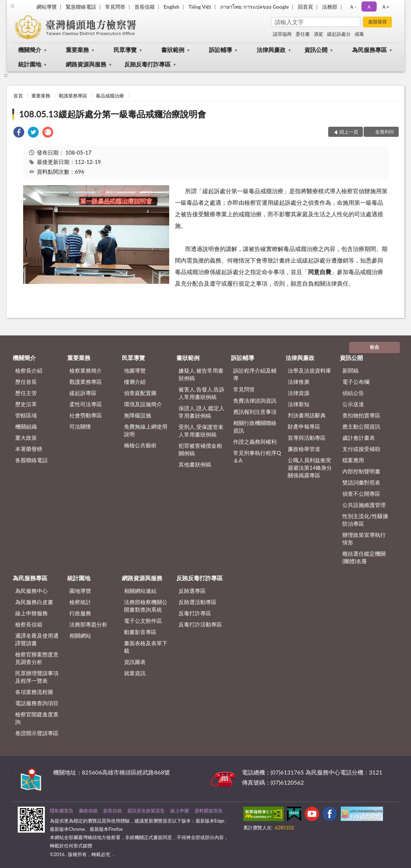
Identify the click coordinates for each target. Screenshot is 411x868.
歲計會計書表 (359, 438)
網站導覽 (47, 7)
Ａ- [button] (353, 7)
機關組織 (26, 426)
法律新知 (299, 404)
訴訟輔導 (221, 50)
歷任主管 (26, 393)
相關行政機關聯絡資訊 (255, 427)
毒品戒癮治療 (110, 96)
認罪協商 (282, 34)
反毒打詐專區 (195, 613)
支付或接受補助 (361, 449)
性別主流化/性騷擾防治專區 (365, 520)
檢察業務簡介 (86, 370)
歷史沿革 (26, 404)
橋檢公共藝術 (140, 445)
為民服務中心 (31, 591)
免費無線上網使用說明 (146, 430)
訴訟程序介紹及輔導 (255, 374)
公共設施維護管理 (364, 505)
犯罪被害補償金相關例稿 (200, 449)
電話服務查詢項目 (37, 703)
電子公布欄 (356, 382)
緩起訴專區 (83, 393)
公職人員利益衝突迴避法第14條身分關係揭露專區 (310, 468)
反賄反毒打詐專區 (147, 64)
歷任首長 (26, 382)
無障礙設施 (138, 415)
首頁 (18, 96)
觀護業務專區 (73, 96)
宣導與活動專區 (307, 438)
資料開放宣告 (209, 811)
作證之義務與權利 (255, 442)
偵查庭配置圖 (140, 393)
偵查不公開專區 (361, 494)
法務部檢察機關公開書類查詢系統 (146, 606)
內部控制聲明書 (361, 471)
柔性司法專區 (86, 404)
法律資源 (299, 393)
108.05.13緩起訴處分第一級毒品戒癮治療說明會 (113, 114)
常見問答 (115, 7)
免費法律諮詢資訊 (255, 400)
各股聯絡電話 (31, 460)
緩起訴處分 (339, 34)
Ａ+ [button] (385, 7)
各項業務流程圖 (34, 692)
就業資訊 (135, 673)
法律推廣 (299, 382)
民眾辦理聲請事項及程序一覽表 (37, 677)
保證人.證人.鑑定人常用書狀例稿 (202, 412)
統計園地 (30, 64)
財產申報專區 (304, 426)
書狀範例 (173, 50)
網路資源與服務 (86, 64)
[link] (19, 133)
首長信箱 (145, 7)
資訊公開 (316, 50)
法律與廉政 (271, 50)
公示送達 (353, 404)
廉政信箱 (88, 811)
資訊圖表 (135, 662)
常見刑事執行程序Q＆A (257, 457)
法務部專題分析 (88, 624)
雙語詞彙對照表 (361, 482)
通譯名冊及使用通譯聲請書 (37, 639)
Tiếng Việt (200, 7)
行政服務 (80, 613)
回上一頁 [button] (349, 132)
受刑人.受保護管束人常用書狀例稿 (201, 431)
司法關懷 (80, 426)
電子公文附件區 (143, 621)
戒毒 (359, 34)
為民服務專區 (369, 50)
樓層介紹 (135, 382)
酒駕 (318, 34)
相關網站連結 (140, 591)
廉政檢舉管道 (304, 449)
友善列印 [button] (385, 132)
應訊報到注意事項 (255, 412)
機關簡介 (30, 50)
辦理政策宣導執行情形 (364, 539)
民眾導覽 (125, 50)
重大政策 (26, 438)
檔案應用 (353, 460)
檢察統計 (80, 602)
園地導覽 (80, 591)
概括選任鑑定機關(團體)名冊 (364, 557)
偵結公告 (353, 393)
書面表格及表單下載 (146, 647)
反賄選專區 (192, 591)
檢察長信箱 (29, 624)
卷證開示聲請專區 (37, 733)
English (172, 7)
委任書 (303, 34)
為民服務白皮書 (34, 602)
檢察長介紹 (29, 370)
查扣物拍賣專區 (361, 415)
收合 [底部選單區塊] (374, 347)
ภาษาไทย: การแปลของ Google (254, 7)
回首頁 (305, 7)
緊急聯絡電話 (81, 7)
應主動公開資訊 (361, 426)
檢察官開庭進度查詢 (37, 718)
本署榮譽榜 (29, 449)
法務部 (330, 7)
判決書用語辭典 (307, 415)
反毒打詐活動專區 (200, 624)
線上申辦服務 (31, 613)
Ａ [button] (369, 7)
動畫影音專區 (140, 632)
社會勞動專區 (86, 415)
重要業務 (77, 50)
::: (13, 5)
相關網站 (80, 635)
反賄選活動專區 (198, 602)
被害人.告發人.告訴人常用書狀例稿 (202, 393)
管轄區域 (26, 415)
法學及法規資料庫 (309, 370)
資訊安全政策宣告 (146, 811)
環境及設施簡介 (143, 404)
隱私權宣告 (62, 811)
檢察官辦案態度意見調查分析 (37, 658)
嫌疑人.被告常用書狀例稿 (201, 374)
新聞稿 (350, 370)
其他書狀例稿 (195, 464)
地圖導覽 (135, 370)
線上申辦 (180, 811)
